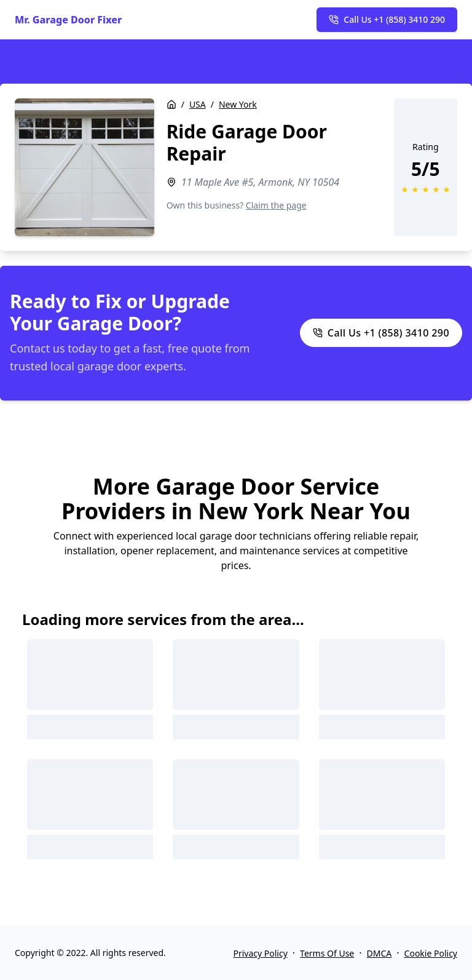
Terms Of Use (327, 953)
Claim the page (276, 205)
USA (198, 104)
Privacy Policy (260, 953)
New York (238, 104)
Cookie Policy (431, 953)
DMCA (380, 953)
